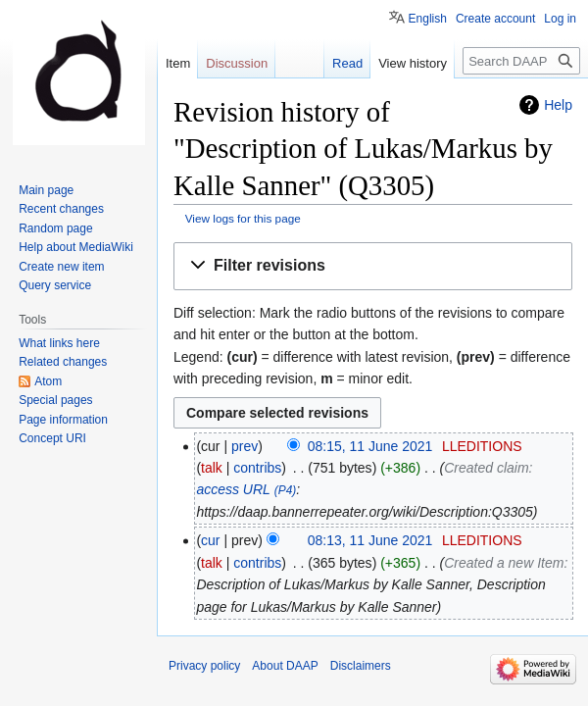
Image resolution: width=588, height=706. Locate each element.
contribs (257, 468)
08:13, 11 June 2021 (370, 540)
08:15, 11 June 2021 (370, 446)
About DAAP (285, 666)
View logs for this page (243, 218)
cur (210, 540)
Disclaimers (361, 666)
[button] (373, 266)
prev (245, 446)
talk (212, 468)
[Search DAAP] (521, 61)
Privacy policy (204, 666)
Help (558, 105)
